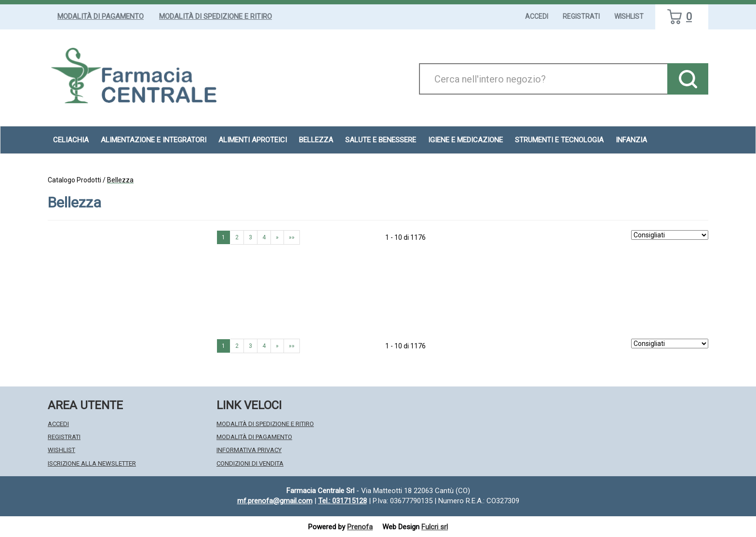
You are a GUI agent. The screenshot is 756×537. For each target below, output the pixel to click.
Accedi (537, 16)
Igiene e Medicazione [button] (466, 140)
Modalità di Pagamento (101, 16)
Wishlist (629, 16)
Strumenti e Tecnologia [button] (559, 140)
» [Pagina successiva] (277, 237)
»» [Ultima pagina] (292, 237)
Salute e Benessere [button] (381, 140)
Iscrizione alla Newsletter (92, 463)
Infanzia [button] (631, 140)
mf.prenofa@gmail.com (275, 501)
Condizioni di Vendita (250, 463)
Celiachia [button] (71, 140)
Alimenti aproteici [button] (253, 140)
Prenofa (360, 527)
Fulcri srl (435, 527)
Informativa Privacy (249, 450)
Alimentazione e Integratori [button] (154, 140)
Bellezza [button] (316, 140)
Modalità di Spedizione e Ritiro (216, 16)
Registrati (581, 16)
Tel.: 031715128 (343, 501)
